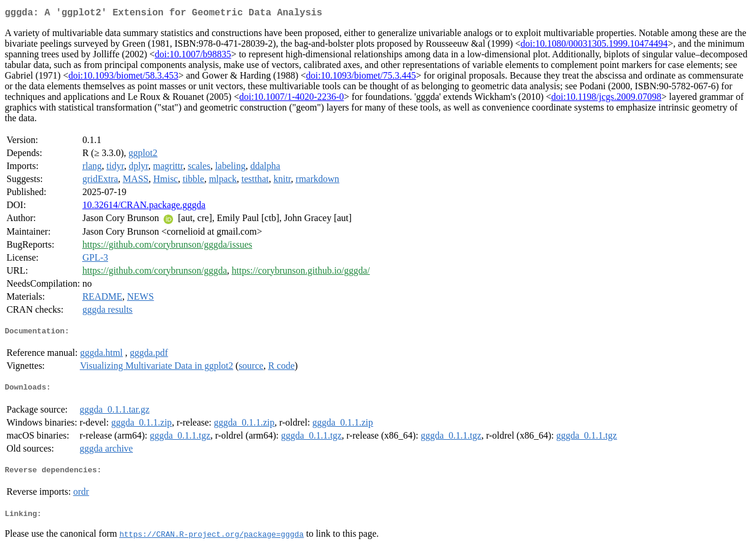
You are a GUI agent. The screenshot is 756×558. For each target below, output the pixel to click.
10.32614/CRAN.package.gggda (144, 207)
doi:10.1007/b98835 (193, 56)
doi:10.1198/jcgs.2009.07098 (606, 99)
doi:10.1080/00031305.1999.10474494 (594, 46)
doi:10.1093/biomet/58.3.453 (123, 78)
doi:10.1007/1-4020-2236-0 (291, 99)
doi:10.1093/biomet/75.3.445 (361, 78)
